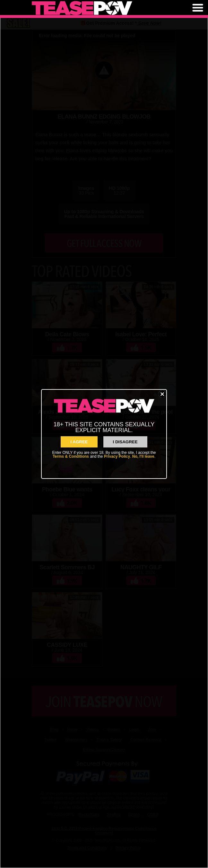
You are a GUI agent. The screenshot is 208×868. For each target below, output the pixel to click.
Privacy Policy (117, 456)
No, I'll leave (143, 456)
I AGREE (79, 442)
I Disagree (125, 442)
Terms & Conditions (71, 456)
